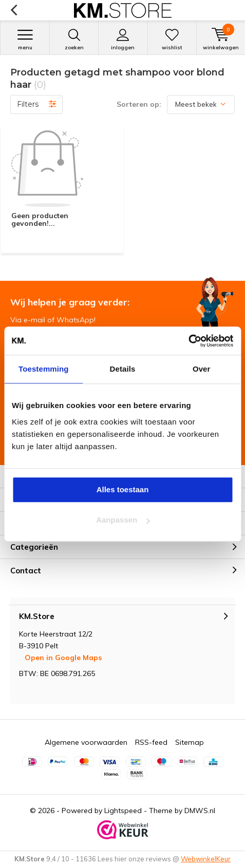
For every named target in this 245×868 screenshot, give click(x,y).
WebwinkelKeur (206, 859)
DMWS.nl (200, 811)
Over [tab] (202, 369)
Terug (14, 10)
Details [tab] (123, 369)
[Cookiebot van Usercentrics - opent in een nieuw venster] (188, 341)
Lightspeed (123, 811)
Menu (25, 40)
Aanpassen (123, 520)
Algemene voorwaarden (86, 742)
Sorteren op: (139, 104)
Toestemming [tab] (44, 369)
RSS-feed (151, 742)
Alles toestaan (123, 489)
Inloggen (123, 40)
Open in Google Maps (63, 658)
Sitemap (190, 742)
